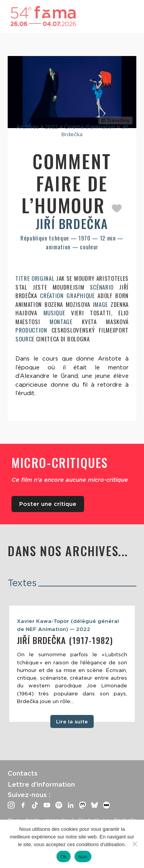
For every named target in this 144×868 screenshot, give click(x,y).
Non (83, 857)
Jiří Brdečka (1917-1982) (65, 640)
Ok (64, 857)
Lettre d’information (41, 784)
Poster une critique (48, 504)
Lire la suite (72, 721)
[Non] (134, 844)
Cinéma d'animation (90, 127)
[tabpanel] (72, 664)
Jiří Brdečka (72, 223)
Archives (27, 127)
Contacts (23, 773)
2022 (51, 127)
